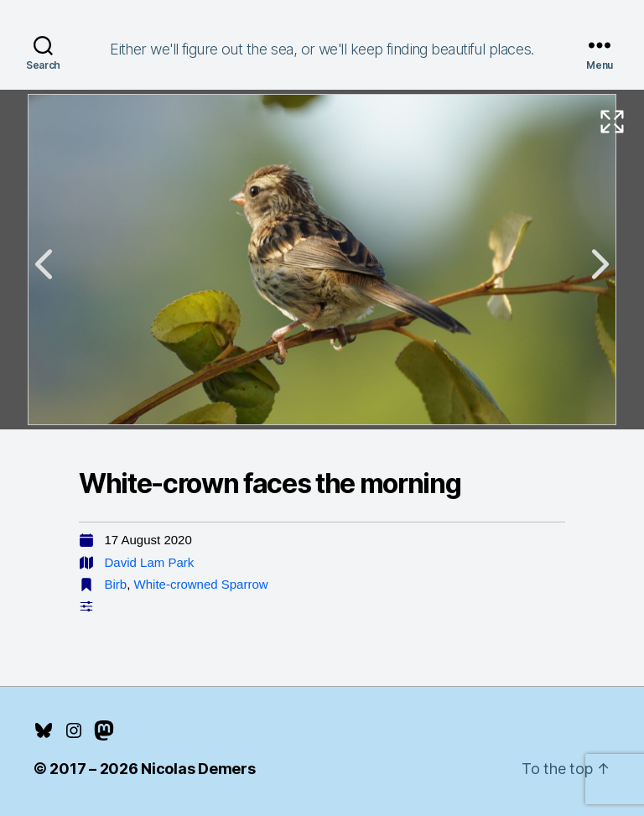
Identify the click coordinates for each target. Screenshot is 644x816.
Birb (116, 584)
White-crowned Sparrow (201, 584)
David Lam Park (150, 562)
